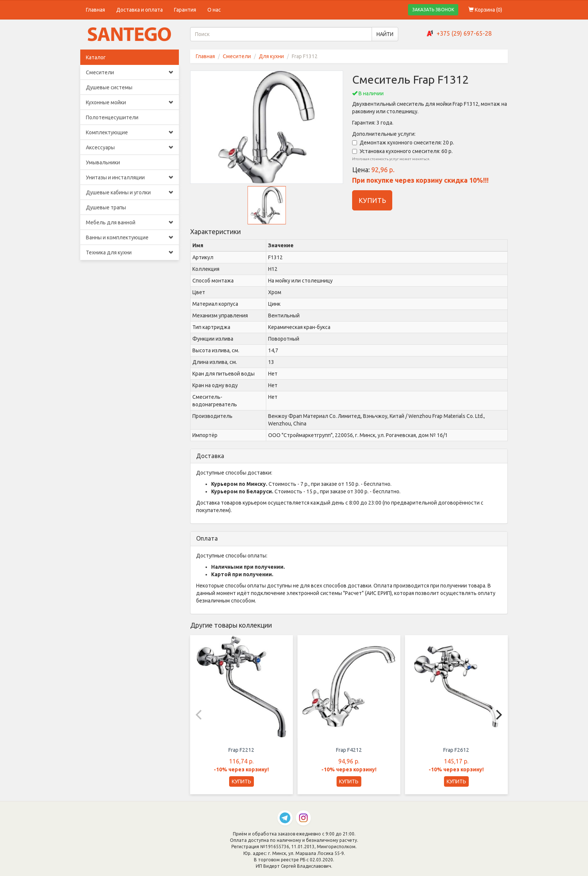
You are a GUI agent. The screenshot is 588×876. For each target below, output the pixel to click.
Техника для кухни (130, 252)
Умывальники (103, 162)
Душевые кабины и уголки (130, 192)
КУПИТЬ (372, 200)
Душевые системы (109, 87)
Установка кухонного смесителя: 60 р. (402, 151)
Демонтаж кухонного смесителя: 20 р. (403, 143)
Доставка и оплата (139, 10)
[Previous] (200, 715)
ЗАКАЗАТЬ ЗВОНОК (433, 10)
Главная (95, 10)
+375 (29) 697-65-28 (464, 33)
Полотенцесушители (112, 117)
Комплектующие (130, 132)
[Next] (498, 715)
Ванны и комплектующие (130, 237)
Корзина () (485, 10)
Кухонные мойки (130, 102)
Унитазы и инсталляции (130, 177)
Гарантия (185, 10)
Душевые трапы (106, 207)
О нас (214, 10)
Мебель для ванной (130, 222)
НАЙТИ (385, 34)
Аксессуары (130, 147)
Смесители (130, 72)
